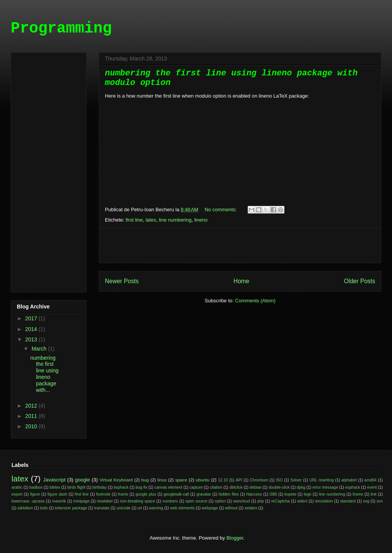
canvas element (168, 487)
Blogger (235, 538)
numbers (170, 501)
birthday (100, 487)
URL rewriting (321, 480)
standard (348, 501)
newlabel (105, 501)
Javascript (55, 480)
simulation (324, 501)
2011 (32, 416)
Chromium (259, 480)
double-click (279, 487)
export (17, 494)
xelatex (251, 508)
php (261, 501)
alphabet (349, 480)
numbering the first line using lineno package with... (44, 374)
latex (151, 220)
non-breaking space (137, 501)
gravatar (204, 494)
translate (102, 508)
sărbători (25, 508)
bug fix (141, 487)
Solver (296, 480)
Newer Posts (122, 281)
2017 (32, 318)
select (302, 501)
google (82, 480)
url (140, 508)
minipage (82, 501)
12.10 (223, 480)
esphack (353, 487)
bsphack (121, 487)
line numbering (175, 220)
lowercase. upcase (28, 501)
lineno (201, 220)
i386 (273, 494)
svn (380, 501)
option (220, 501)
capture (196, 487)
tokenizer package (71, 508)
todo (44, 508)
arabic (17, 487)
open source (196, 501)
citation (216, 487)
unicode (123, 508)
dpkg (301, 487)
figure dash (57, 494)
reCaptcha (281, 501)
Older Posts (360, 281)
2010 (32, 426)
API (239, 480)
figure (35, 494)
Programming (61, 29)
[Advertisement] (240, 246)
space (181, 480)
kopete (290, 494)
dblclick (236, 487)
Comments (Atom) (255, 301)
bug (145, 480)
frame (123, 494)
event (372, 487)
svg (366, 501)
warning (156, 508)
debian (256, 487)
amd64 (371, 480)
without (231, 508)
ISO (279, 480)
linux (162, 480)
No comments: (221, 210)
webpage (210, 508)
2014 (32, 329)
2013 (32, 339)
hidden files (229, 494)
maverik (59, 501)
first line (134, 220)
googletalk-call (176, 494)
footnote (103, 494)
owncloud (242, 501)
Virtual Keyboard (116, 480)
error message (325, 487)
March (40, 349)
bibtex (55, 487)
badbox (36, 487)
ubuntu (203, 480)
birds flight (76, 487)
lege (308, 494)
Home (242, 281)
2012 (32, 406)
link (374, 494)
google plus (146, 494)
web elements (182, 508)
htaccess (254, 494)
